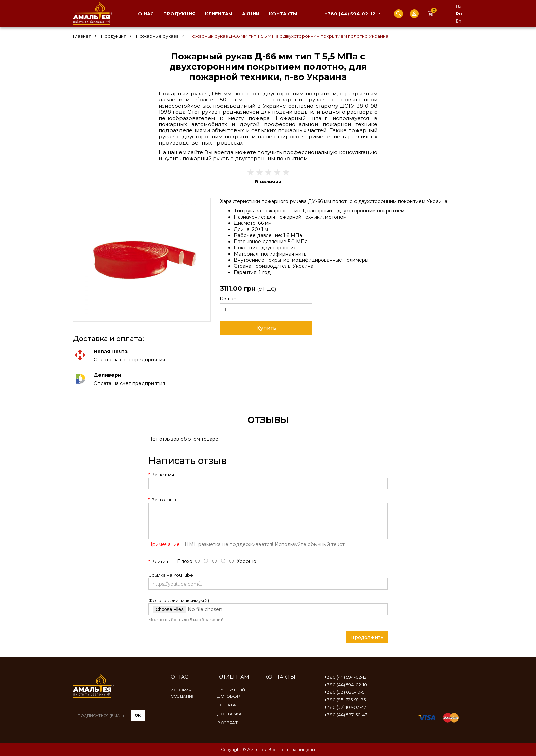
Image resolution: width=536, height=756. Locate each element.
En (459, 21)
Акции (251, 14)
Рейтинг (161, 561)
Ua (459, 7)
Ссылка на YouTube (171, 575)
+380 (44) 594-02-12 (350, 14)
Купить (266, 328)
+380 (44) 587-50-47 (346, 715)
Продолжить (367, 637)
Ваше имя (163, 475)
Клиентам (219, 14)
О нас (146, 14)
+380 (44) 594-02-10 (346, 685)
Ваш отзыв (164, 500)
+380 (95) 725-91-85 (345, 700)
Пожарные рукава (157, 36)
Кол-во (228, 299)
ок (138, 715)
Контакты (283, 14)
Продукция (179, 14)
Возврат (227, 723)
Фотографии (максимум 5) (179, 600)
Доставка (230, 714)
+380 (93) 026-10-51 (345, 692)
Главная (82, 36)
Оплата (227, 705)
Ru (459, 14)
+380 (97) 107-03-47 (345, 707)
